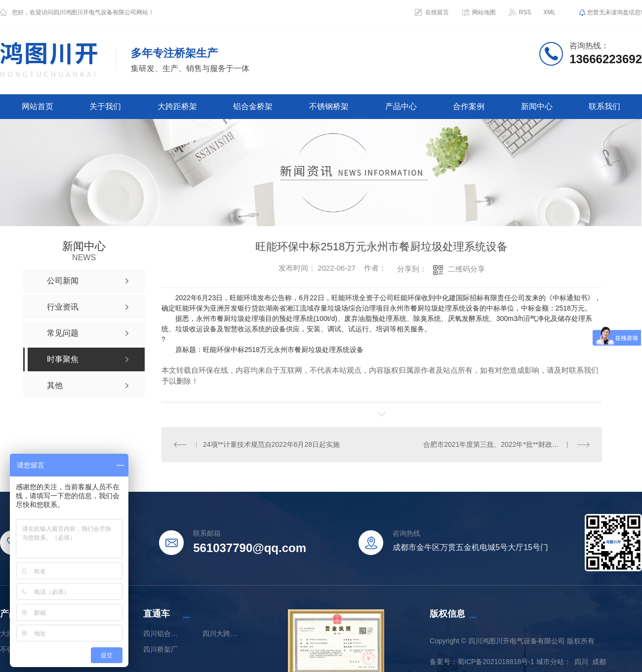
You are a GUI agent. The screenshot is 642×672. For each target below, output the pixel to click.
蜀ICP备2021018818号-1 (496, 661)
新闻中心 (537, 106)
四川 (581, 661)
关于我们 (105, 106)
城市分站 (550, 661)
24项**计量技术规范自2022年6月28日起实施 (271, 444)
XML (549, 12)
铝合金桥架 (253, 106)
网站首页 (38, 106)
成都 (599, 661)
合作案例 (469, 106)
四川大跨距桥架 (222, 633)
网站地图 (484, 12)
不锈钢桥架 (329, 106)
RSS (525, 12)
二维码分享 (466, 269)
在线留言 (437, 12)
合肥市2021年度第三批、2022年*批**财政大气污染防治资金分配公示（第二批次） (506, 444)
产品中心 (401, 106)
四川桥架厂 (160, 649)
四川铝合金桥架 (163, 633)
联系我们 (604, 106)
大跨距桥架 (177, 106)
